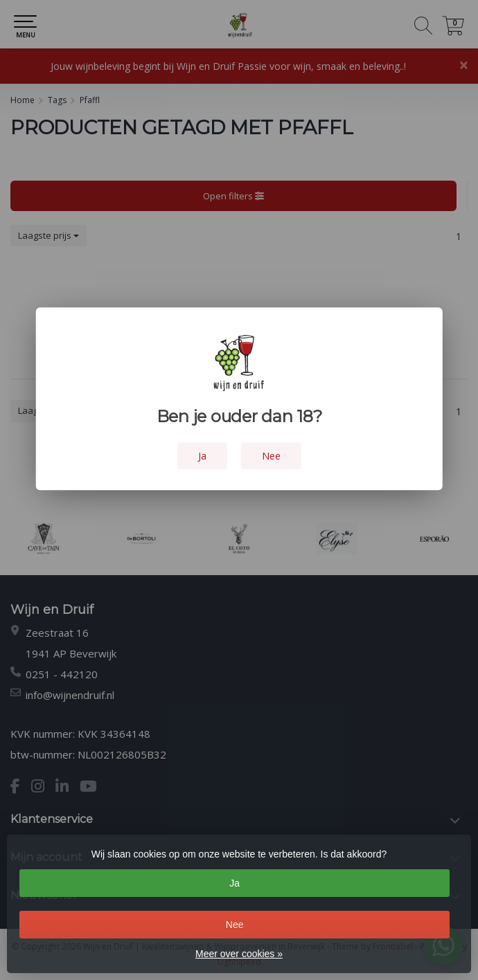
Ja (234, 883)
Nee (235, 925)
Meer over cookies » (239, 954)
